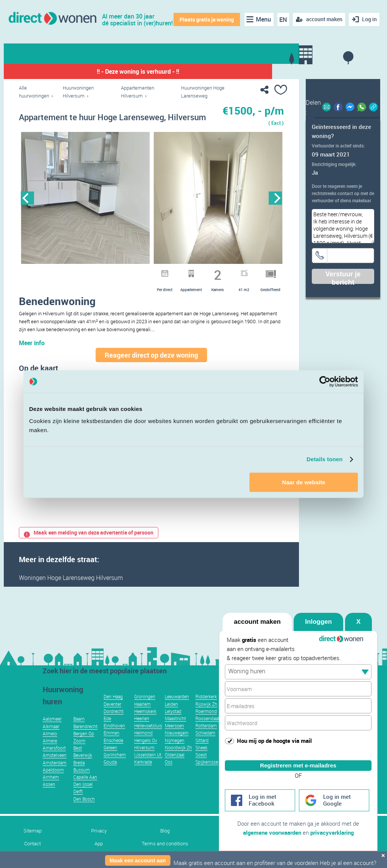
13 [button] (206, 272)
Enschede (113, 752)
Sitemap (33, 842)
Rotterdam (206, 737)
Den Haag (113, 708)
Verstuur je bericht (343, 277)
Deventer (112, 715)
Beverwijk (83, 766)
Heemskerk (145, 722)
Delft (78, 803)
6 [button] (137, 272)
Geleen (110, 759)
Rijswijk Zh (206, 715)
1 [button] (88, 272)
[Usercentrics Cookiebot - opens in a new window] (325, 381)
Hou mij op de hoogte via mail (274, 734)
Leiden (171, 715)
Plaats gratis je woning (206, 19)
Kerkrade (143, 773)
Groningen (145, 708)
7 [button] (147, 272)
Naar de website (303, 482)
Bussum (82, 781)
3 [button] (107, 272)
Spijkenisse (207, 773)
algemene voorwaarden (272, 832)
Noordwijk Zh (178, 759)
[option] (85, 198)
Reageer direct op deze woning (151, 366)
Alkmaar (51, 738)
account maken (257, 615)
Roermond (206, 722)
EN (282, 20)
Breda (79, 774)
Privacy (99, 842)
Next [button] (275, 198)
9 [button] (166, 272)
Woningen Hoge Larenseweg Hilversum (71, 589)
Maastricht (175, 730)
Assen (49, 795)
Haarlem (142, 715)
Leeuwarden (177, 708)
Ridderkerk (206, 708)
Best (78, 759)
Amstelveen (55, 766)
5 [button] (127, 272)
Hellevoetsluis (148, 737)
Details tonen (324, 459)
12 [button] (196, 272)
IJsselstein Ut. (148, 766)
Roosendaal (207, 730)
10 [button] (176, 272)
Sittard (202, 752)
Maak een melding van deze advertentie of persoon (89, 544)
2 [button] (98, 272)
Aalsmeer (52, 730)
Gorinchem (115, 766)
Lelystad (173, 722)
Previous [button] (27, 198)
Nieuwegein (177, 744)
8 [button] (156, 272)
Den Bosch (84, 810)
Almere (50, 752)
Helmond (143, 744)
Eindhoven (114, 737)
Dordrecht (114, 722)
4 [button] (117, 272)
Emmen (111, 744)
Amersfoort (54, 759)
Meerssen (174, 737)
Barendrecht (85, 738)
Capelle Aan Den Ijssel (85, 792)
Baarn (79, 730)
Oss (169, 773)
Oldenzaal (175, 766)
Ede (107, 730)
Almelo (50, 745)
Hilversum (144, 759)
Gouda (110, 773)
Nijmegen (175, 752)
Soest (201, 766)
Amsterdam (55, 774)
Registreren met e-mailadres (298, 759)
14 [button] (215, 272)
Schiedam (205, 744)
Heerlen (142, 730)
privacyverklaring (332, 832)
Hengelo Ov (146, 752)
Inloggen (318, 615)
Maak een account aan (138, 860)
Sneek (201, 759)
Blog (165, 842)
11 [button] (186, 272)
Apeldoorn (53, 781)
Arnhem (51, 788)
